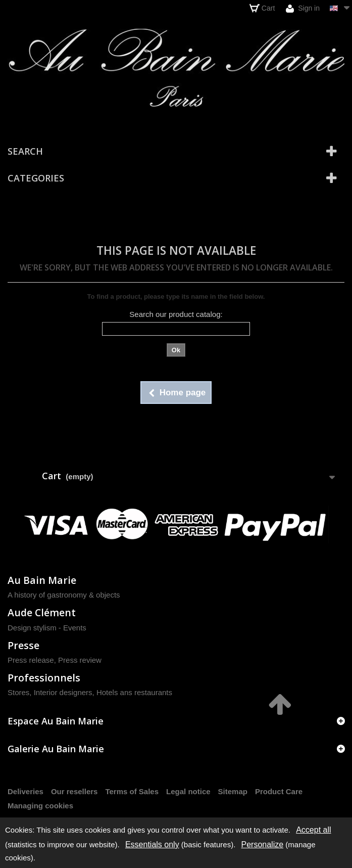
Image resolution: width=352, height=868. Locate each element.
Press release (31, 660)
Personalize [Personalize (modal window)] (263, 844)
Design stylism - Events (47, 628)
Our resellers (74, 791)
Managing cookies (40, 806)
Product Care (279, 791)
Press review (80, 660)
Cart (262, 8)
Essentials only (152, 844)
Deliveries (26, 791)
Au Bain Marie (42, 580)
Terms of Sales (132, 791)
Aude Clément (42, 612)
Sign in (303, 8)
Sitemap (233, 791)
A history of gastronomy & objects (64, 595)
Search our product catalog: (176, 314)
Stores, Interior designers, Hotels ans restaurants (90, 692)
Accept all (313, 830)
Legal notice (188, 791)
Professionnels (44, 678)
